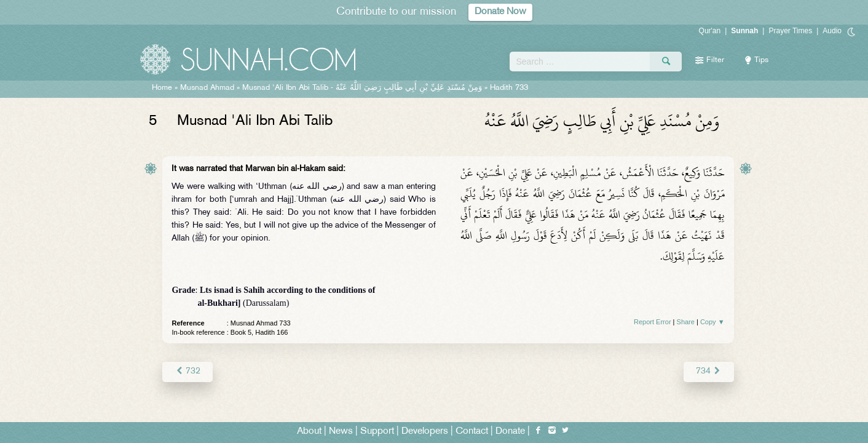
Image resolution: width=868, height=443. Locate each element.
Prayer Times (790, 31)
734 (708, 371)
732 (187, 371)
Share (686, 322)
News (341, 432)
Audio (832, 31)
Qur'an (710, 31)
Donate (510, 432)
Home (162, 88)
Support (377, 432)
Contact (472, 432)
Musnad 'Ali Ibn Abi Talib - (362, 88)
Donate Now (500, 12)
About (309, 432)
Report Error (653, 322)
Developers (425, 432)
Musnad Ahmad (207, 88)
